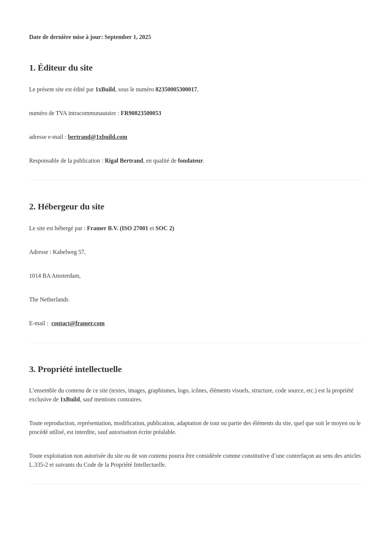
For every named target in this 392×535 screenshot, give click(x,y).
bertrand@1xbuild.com (98, 137)
